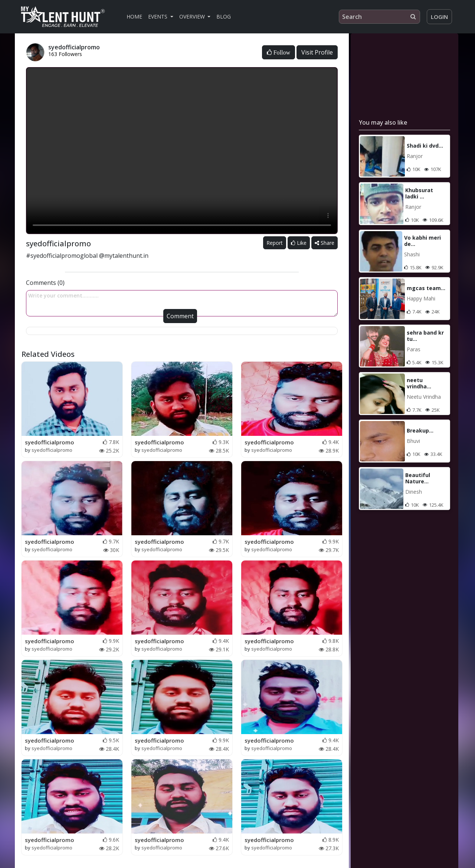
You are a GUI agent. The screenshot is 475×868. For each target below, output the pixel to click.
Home (134, 17)
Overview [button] (193, 17)
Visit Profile (317, 52)
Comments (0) (45, 283)
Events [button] (158, 17)
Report (275, 243)
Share (325, 243)
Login (439, 17)
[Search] (379, 17)
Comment (180, 316)
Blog (224, 17)
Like (299, 243)
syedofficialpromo (50, 442)
